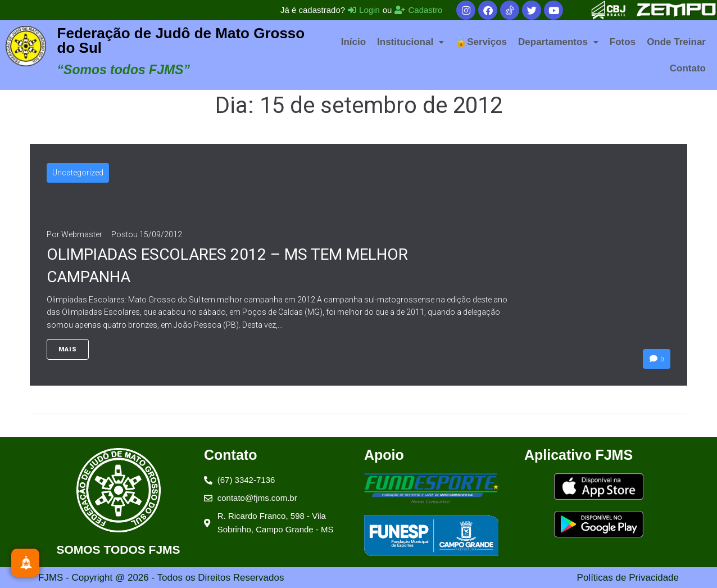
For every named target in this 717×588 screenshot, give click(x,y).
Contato (688, 68)
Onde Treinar (676, 42)
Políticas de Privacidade (628, 578)
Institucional (410, 42)
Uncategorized (78, 173)
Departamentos (558, 42)
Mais (68, 349)
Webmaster (82, 234)
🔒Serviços (481, 42)
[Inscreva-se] (25, 563)
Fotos (623, 42)
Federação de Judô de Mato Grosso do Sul (181, 40)
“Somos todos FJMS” (124, 70)
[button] (410, 42)
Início (353, 42)
